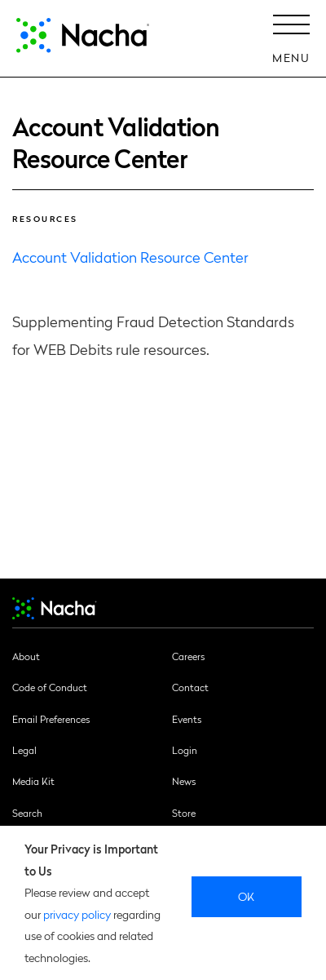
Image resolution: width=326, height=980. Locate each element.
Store (184, 813)
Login (185, 750)
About (26, 656)
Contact (190, 687)
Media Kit (33, 781)
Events (187, 719)
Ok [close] (247, 896)
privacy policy (77, 914)
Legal (24, 750)
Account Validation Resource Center (130, 257)
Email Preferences (51, 719)
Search (27, 813)
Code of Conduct (50, 687)
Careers (188, 656)
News (184, 781)
